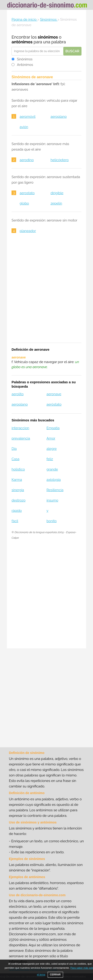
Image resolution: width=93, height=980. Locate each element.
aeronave (54, 394)
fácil (15, 521)
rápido (17, 511)
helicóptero (60, 160)
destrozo (18, 500)
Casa (15, 459)
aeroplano (58, 117)
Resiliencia (55, 490)
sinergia (18, 490)
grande (52, 469)
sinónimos (48, 37)
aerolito (17, 394)
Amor (51, 438)
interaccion (20, 428)
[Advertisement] (46, 291)
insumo (52, 500)
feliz (50, 459)
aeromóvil (28, 117)
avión (24, 127)
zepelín (56, 203)
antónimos (22, 42)
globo (24, 203)
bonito (52, 521)
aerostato (27, 193)
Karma (17, 480)
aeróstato (54, 404)
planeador (28, 231)
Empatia (53, 428)
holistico (18, 469)
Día (14, 449)
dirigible (57, 193)
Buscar (72, 51)
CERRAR (55, 974)
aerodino (27, 160)
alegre (52, 449)
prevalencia (21, 438)
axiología (54, 480)
